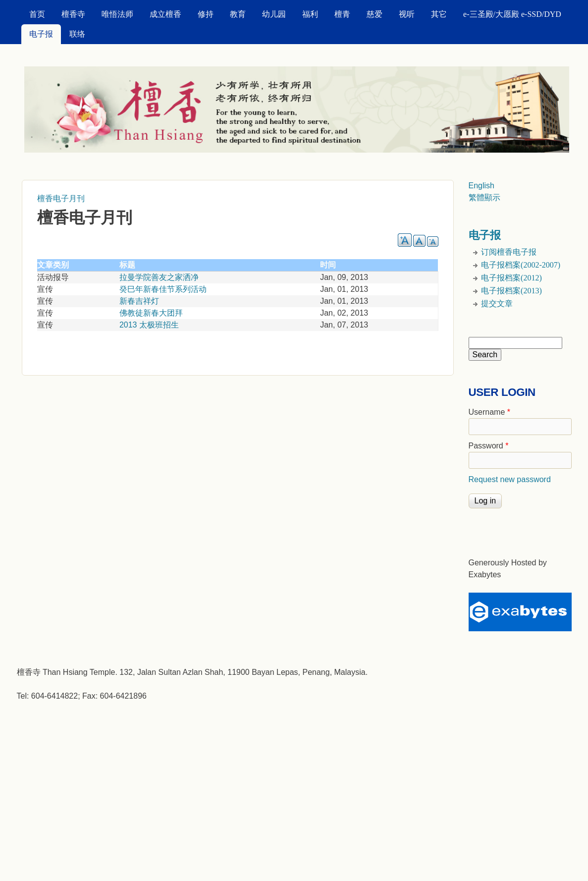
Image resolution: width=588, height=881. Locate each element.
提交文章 (497, 303)
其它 (439, 14)
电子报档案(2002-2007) (521, 265)
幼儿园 (274, 14)
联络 (77, 34)
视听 (407, 14)
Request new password (510, 479)
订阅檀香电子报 (509, 252)
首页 (37, 14)
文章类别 (53, 265)
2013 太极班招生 (149, 325)
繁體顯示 (484, 197)
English (481, 186)
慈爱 (374, 14)
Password (489, 446)
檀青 (342, 14)
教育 (238, 14)
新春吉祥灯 (139, 301)
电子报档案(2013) (511, 291)
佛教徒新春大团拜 (151, 313)
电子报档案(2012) (511, 278)
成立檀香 (165, 14)
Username (489, 412)
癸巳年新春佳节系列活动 (163, 289)
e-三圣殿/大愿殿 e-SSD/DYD (512, 14)
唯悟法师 (117, 14)
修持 (206, 14)
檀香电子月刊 (61, 198)
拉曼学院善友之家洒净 (159, 277)
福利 (310, 14)
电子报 (41, 34)
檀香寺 (73, 14)
